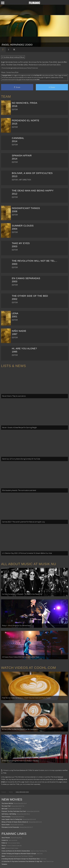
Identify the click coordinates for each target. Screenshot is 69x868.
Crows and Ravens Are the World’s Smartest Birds (16, 851)
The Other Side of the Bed (15, 65)
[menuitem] (4, 792)
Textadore (4, 864)
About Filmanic (6, 838)
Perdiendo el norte (35, 65)
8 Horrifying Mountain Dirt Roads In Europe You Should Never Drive (21, 859)
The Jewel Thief (6, 806)
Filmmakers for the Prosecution (10, 827)
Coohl (3, 848)
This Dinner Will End (7, 803)
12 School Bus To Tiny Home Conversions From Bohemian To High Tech (22, 861)
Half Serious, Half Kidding (9, 814)
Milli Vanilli (4, 809)
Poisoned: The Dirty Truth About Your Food (14, 811)
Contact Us (5, 840)
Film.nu (4, 846)
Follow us (4, 843)
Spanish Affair (62, 62)
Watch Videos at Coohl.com (28, 668)
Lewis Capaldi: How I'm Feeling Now (12, 819)
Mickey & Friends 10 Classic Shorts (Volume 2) (15, 822)
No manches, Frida (46, 62)
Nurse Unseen (6, 825)
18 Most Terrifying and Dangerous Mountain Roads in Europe (19, 854)
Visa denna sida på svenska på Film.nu (13, 57)
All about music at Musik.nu (29, 564)
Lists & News (13, 366)
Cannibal (53, 65)
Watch (3, 856)
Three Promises (6, 817)
